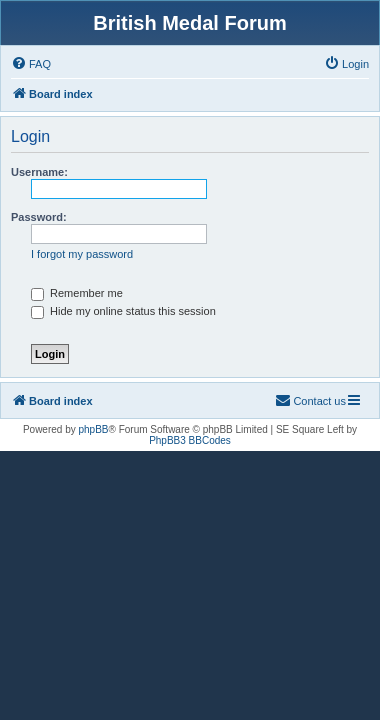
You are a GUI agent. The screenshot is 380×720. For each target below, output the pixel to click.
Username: (39, 172)
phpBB (94, 429)
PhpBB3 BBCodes (190, 440)
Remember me (77, 293)
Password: (39, 217)
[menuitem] (31, 64)
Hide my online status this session (123, 311)
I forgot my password (82, 254)
